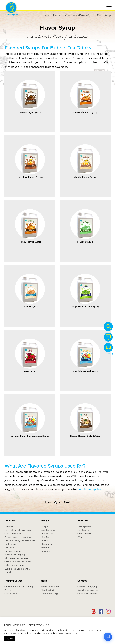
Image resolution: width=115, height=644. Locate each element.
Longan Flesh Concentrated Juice (30, 436)
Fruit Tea (45, 541)
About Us (83, 521)
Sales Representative (88, 590)
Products (58, 15)
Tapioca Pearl (11, 544)
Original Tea (47, 534)
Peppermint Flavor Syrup (85, 306)
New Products (48, 590)
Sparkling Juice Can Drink (18, 562)
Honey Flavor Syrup (30, 242)
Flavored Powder (13, 551)
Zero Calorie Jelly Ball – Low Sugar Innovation (18, 532)
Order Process (84, 534)
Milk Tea (45, 537)
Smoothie (46, 548)
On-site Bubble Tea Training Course (19, 588)
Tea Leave (9, 548)
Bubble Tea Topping (15, 555)
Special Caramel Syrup (85, 371)
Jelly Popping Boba (14, 565)
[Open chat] (108, 637)
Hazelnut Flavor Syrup (30, 177)
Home (47, 15)
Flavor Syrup (104, 15)
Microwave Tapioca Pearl (17, 558)
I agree (9, 639)
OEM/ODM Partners (87, 594)
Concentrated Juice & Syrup (80, 15)
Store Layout (11, 594)
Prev (48, 502)
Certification (83, 530)
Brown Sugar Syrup (30, 112)
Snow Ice (46, 551)
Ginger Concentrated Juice (85, 436)
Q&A (80, 537)
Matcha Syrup (85, 242)
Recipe (45, 521)
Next (67, 502)
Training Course (13, 581)
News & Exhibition (50, 587)
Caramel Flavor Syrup (85, 112)
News (44, 581)
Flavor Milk (46, 544)
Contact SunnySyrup (88, 587)
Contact (82, 581)
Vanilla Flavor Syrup (85, 177)
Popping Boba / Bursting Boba (20, 541)
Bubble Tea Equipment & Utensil (17, 570)
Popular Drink (48, 530)
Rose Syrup (30, 371)
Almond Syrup (30, 306)
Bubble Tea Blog (49, 594)
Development (84, 527)
